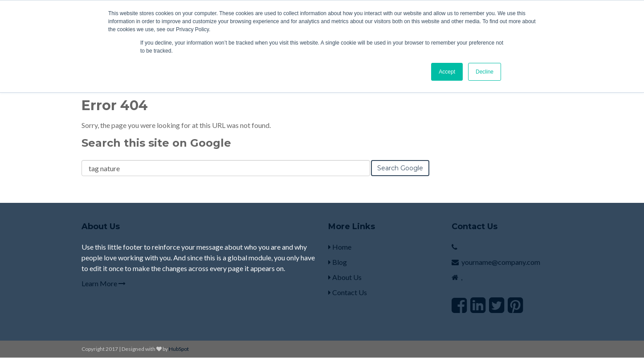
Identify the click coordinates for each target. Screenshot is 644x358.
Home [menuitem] (340, 247)
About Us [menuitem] (345, 277)
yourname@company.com (501, 262)
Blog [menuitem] (338, 262)
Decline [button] (485, 72)
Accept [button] (447, 72)
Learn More (104, 283)
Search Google (400, 168)
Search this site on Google (156, 143)
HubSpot (179, 349)
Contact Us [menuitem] (348, 292)
